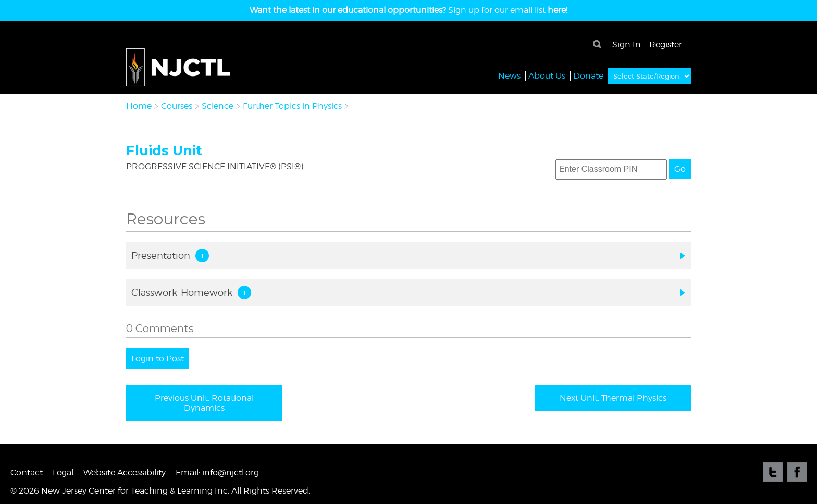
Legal (63, 473)
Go (680, 169)
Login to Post (158, 358)
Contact (27, 473)
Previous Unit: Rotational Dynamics (204, 403)
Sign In (627, 45)
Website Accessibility (125, 473)
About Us (547, 75)
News (509, 75)
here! (558, 10)
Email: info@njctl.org (217, 473)
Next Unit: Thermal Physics (613, 398)
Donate (588, 75)
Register (666, 45)
